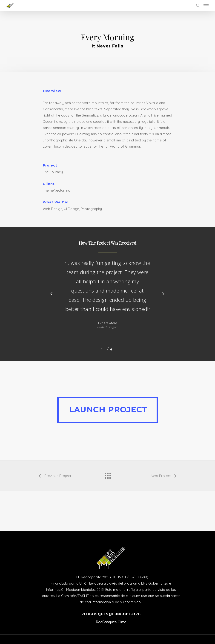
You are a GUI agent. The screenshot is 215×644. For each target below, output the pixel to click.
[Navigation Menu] (206, 6)
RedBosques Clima (111, 622)
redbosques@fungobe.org (111, 614)
